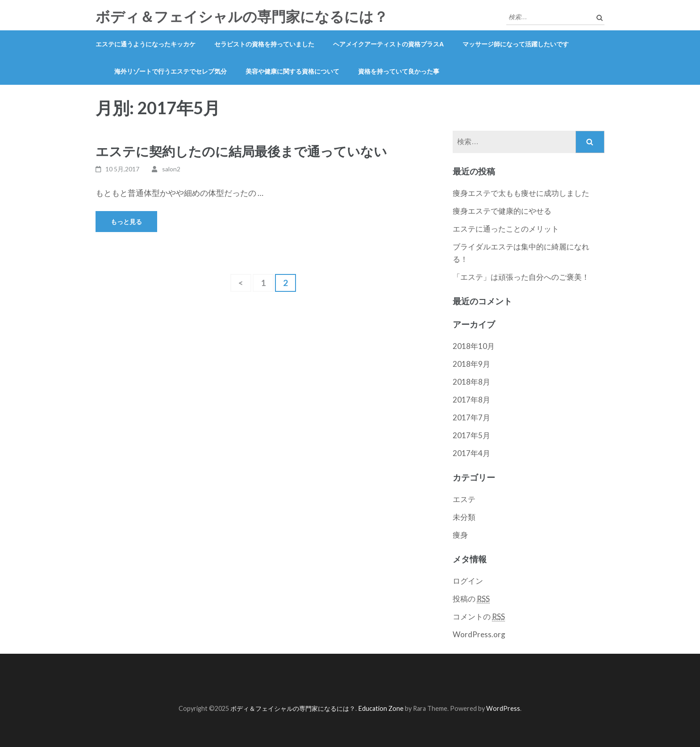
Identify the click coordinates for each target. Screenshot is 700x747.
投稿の (471, 599)
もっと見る (126, 222)
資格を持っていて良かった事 (399, 71)
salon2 (171, 169)
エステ (464, 499)
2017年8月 (471, 400)
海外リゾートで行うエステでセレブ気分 (171, 71)
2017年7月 (471, 417)
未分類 (464, 517)
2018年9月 (471, 364)
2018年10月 (474, 346)
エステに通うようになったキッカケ (146, 44)
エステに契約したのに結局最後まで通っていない (241, 151)
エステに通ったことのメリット (506, 229)
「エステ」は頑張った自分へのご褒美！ (521, 277)
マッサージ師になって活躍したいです (516, 44)
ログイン (468, 581)
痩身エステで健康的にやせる (502, 211)
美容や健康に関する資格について (292, 71)
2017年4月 (471, 453)
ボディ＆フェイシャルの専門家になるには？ (242, 17)
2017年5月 (471, 435)
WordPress (503, 708)
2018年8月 (471, 382)
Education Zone (381, 708)
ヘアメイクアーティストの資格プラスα (388, 44)
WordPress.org (479, 634)
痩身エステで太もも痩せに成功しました (521, 193)
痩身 (460, 535)
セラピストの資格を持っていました (264, 44)
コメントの (479, 617)
